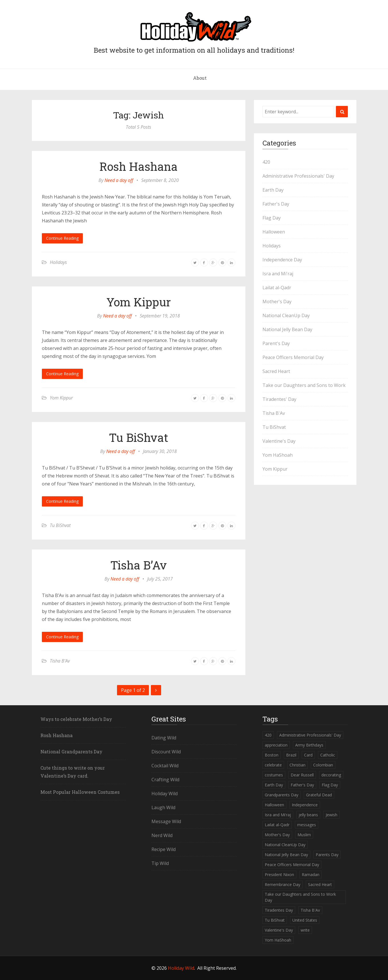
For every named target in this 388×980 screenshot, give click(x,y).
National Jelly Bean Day (287, 329)
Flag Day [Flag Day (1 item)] (330, 785)
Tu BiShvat (139, 437)
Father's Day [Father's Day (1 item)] (302, 785)
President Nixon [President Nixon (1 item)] (279, 875)
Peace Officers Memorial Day (293, 357)
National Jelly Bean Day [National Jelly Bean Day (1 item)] (286, 855)
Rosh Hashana (138, 166)
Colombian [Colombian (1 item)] (323, 765)
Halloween (274, 232)
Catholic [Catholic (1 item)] (328, 755)
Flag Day (272, 218)
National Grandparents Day (71, 752)
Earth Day (273, 190)
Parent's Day (276, 343)
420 (266, 162)
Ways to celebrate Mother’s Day (76, 719)
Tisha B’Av (139, 565)
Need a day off (119, 180)
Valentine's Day (279, 441)
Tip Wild (160, 863)
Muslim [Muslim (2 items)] (304, 835)
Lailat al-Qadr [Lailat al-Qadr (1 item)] (277, 825)
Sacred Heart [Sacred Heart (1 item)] (320, 884)
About (200, 78)
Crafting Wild (165, 780)
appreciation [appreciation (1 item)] (276, 745)
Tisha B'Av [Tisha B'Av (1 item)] (310, 910)
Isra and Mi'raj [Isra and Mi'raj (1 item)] (278, 815)
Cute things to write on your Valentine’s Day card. (73, 772)
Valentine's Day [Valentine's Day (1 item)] (279, 930)
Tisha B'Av (60, 661)
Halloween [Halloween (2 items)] (274, 805)
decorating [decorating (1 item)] (331, 775)
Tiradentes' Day (279, 399)
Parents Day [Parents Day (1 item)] (327, 855)
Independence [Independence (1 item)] (305, 805)
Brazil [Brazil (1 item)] (291, 755)
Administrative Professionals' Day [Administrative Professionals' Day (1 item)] (310, 735)
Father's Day (276, 204)
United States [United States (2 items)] (305, 920)
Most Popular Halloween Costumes (80, 792)
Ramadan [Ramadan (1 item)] (311, 875)
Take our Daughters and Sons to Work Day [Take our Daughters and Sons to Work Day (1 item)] (300, 897)
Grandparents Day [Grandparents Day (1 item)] (282, 795)
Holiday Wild (165, 794)
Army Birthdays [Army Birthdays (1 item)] (309, 745)
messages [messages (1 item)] (307, 825)
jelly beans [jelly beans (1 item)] (308, 815)
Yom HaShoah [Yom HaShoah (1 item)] (278, 940)
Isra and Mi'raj (278, 274)
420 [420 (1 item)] (268, 735)
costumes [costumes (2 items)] (274, 775)
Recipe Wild (164, 849)
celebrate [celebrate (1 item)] (273, 765)
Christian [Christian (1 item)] (297, 765)
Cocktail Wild (165, 766)
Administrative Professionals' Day (298, 176)
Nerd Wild (162, 835)
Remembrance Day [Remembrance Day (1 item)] (283, 884)
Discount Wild (166, 752)
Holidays (58, 262)
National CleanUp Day (286, 315)
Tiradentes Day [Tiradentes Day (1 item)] (279, 910)
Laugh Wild (163, 807)
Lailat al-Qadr (277, 288)
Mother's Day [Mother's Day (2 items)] (277, 835)
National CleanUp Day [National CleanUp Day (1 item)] (285, 845)
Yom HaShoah (278, 455)
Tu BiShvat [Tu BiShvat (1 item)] (275, 920)
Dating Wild (164, 738)
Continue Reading (62, 238)
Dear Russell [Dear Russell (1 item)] (302, 775)
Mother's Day (277, 302)
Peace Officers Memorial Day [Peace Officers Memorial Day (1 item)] (292, 865)
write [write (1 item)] (305, 930)
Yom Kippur (139, 302)
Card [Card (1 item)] (308, 755)
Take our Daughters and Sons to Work (304, 385)
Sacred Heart (276, 371)
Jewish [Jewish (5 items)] (331, 815)
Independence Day (282, 260)
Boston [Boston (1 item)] (272, 755)
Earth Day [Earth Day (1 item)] (274, 785)
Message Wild (166, 821)
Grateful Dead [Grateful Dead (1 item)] (319, 795)
